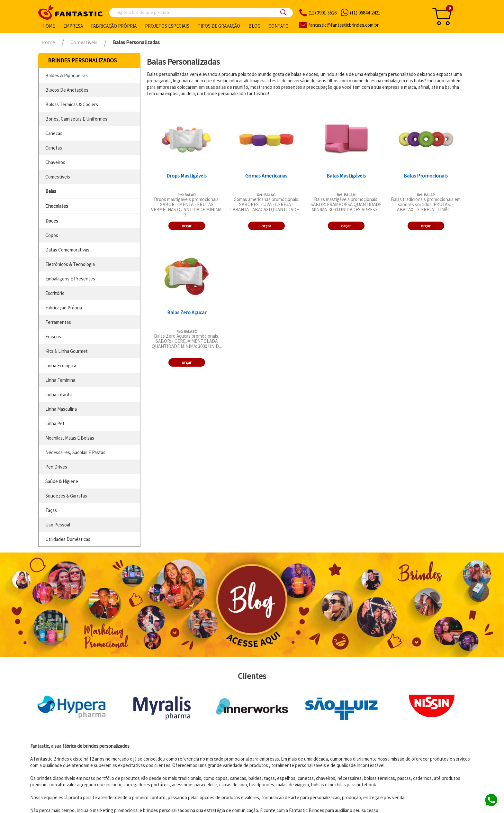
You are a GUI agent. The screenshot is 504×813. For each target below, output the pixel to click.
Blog (254, 26)
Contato (279, 26)
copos (52, 235)
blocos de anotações (67, 90)
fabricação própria (64, 308)
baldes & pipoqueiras (67, 75)
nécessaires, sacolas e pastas (75, 452)
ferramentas (58, 322)
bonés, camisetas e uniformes (76, 119)
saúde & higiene (62, 481)
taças (51, 510)
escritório (55, 293)
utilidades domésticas (68, 539)
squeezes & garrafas (66, 496)
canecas (54, 133)
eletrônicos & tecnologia (70, 264)
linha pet (55, 423)
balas (51, 191)
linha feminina (60, 380)
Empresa (73, 26)
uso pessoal (58, 525)
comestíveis (58, 177)
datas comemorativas (67, 250)
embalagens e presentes (70, 279)
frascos (53, 337)
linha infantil (59, 394)
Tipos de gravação (219, 26)
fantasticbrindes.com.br (343, 25)
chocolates (57, 206)
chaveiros (55, 162)
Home (49, 26)
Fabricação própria (114, 26)
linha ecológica (61, 365)
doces (52, 221)
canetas (54, 148)
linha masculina (61, 409)
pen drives (56, 467)
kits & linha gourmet (67, 351)
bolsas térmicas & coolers (72, 104)
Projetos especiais (167, 26)
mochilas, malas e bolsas (70, 438)
